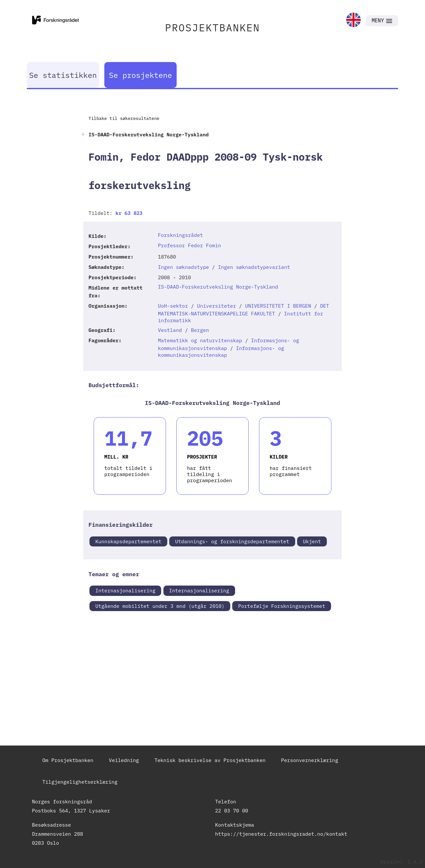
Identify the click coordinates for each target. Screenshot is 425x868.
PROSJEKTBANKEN (212, 28)
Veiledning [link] (124, 760)
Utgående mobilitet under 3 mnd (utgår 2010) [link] (160, 606)
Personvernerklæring (310, 760)
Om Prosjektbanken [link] (68, 760)
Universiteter (217, 306)
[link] (353, 21)
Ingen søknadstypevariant (254, 267)
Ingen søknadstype (183, 267)
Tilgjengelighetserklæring (80, 782)
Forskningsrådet (181, 235)
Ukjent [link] (312, 541)
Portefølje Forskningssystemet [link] (282, 606)
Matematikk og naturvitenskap (200, 340)
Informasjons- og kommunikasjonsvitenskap (221, 351)
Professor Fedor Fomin (189, 245)
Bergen (200, 330)
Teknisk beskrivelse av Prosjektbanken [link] (210, 760)
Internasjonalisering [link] (125, 590)
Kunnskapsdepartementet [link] (128, 541)
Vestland (170, 330)
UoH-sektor (173, 306)
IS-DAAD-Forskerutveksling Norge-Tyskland (218, 287)
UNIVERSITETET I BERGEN (278, 306)
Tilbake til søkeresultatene (124, 118)
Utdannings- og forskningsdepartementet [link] (232, 541)
